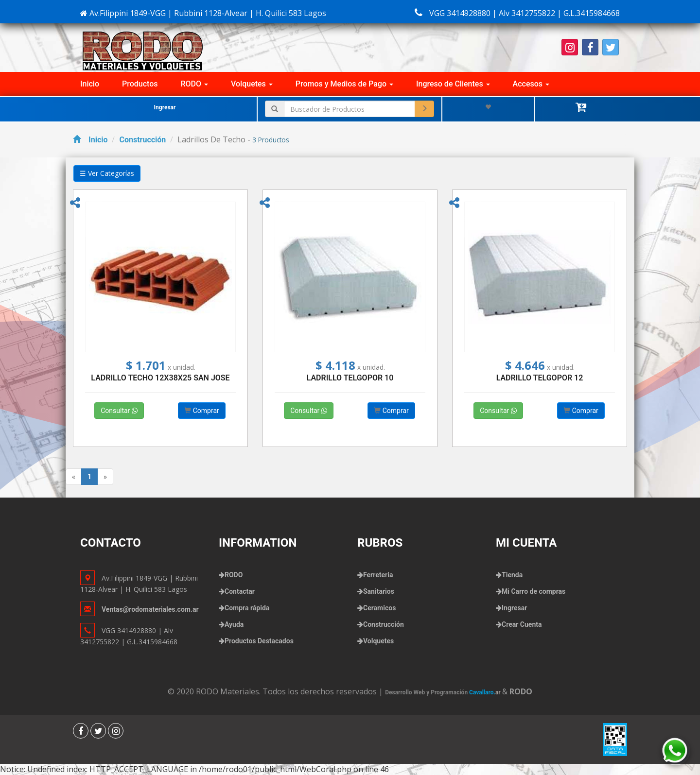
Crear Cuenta (522, 624)
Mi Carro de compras (534, 591)
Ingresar (165, 107)
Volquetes (252, 84)
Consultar (119, 411)
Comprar (202, 411)
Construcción (142, 140)
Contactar (240, 591)
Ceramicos (379, 608)
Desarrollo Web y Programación (444, 692)
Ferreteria (378, 575)
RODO (195, 84)
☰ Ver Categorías (107, 173)
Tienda (512, 575)
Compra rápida (247, 608)
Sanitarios (379, 591)
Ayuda (234, 624)
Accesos (531, 84)
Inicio (90, 84)
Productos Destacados (259, 641)
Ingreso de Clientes (453, 84)
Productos (140, 84)
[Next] (105, 477)
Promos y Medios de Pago (344, 84)
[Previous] (74, 477)
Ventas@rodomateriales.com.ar (150, 609)
